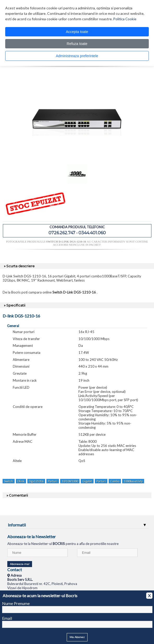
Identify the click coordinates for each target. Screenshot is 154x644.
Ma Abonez (77, 637)
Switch (9, 481)
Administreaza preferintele (77, 56)
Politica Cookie (125, 19)
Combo (115, 481)
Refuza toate (77, 44)
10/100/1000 (70, 481)
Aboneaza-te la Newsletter (32, 536)
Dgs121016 (36, 481)
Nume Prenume (16, 603)
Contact (15, 570)
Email (7, 618)
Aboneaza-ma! (20, 564)
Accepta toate (77, 32)
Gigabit (87, 481)
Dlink (21, 481)
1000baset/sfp (133, 481)
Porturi (53, 481)
